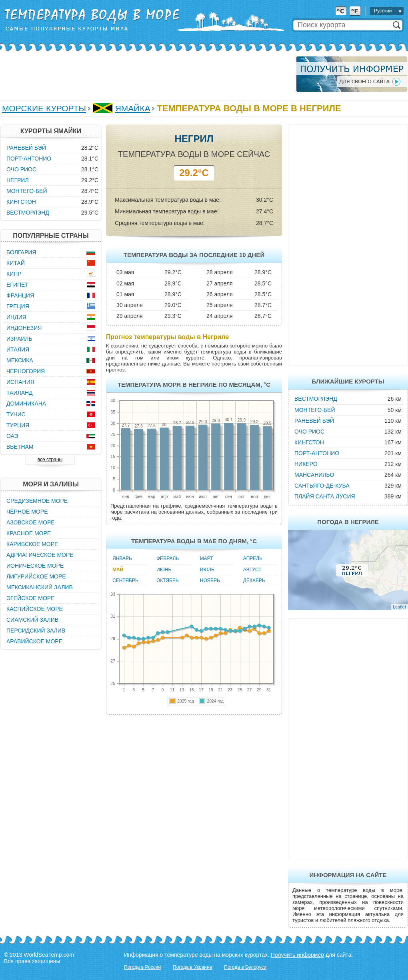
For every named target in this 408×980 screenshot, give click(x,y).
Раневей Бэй (314, 421)
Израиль (19, 339)
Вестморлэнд (316, 399)
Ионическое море (35, 566)
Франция (20, 295)
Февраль (168, 558)
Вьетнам (20, 447)
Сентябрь (125, 580)
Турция (18, 425)
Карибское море (32, 544)
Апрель (253, 558)
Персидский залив (36, 631)
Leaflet (399, 607)
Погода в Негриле (348, 522)
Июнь (164, 570)
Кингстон (309, 442)
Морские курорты (44, 108)
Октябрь (168, 580)
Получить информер (297, 955)
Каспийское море (35, 609)
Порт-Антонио (317, 453)
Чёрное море (27, 512)
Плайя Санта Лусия (325, 496)
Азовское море (31, 522)
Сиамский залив (32, 620)
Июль (207, 570)
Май (118, 570)
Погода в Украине (192, 967)
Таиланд (20, 393)
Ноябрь (210, 580)
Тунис (16, 414)
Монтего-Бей (315, 410)
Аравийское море (34, 641)
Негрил (18, 180)
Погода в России (142, 967)
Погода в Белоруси (245, 967)
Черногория (26, 371)
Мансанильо (314, 475)
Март (207, 558)
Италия (18, 349)
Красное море (29, 533)
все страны (50, 460)
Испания (20, 382)
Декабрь (254, 580)
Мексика (20, 360)
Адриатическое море (40, 555)
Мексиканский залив (40, 587)
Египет (17, 285)
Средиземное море (37, 501)
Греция (18, 306)
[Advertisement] (146, 74)
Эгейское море (31, 598)
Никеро (306, 464)
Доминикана (26, 404)
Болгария (21, 252)
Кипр (14, 274)
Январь (122, 558)
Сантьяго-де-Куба (322, 486)
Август (252, 570)
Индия (16, 317)
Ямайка (133, 108)
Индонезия (24, 328)
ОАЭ (12, 436)
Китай (16, 263)
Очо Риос (309, 432)
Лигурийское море (36, 576)
